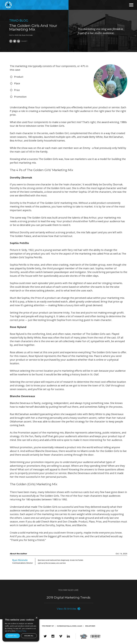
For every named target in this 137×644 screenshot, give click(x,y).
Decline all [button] (29, 636)
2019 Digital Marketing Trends (68, 598)
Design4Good (84, 636)
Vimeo (61, 636)
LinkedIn (68, 636)
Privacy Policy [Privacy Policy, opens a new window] (21, 631)
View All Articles (67, 609)
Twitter (45, 636)
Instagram (53, 636)
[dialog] (21, 628)
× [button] (36, 618)
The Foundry (95, 636)
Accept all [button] (12, 636)
